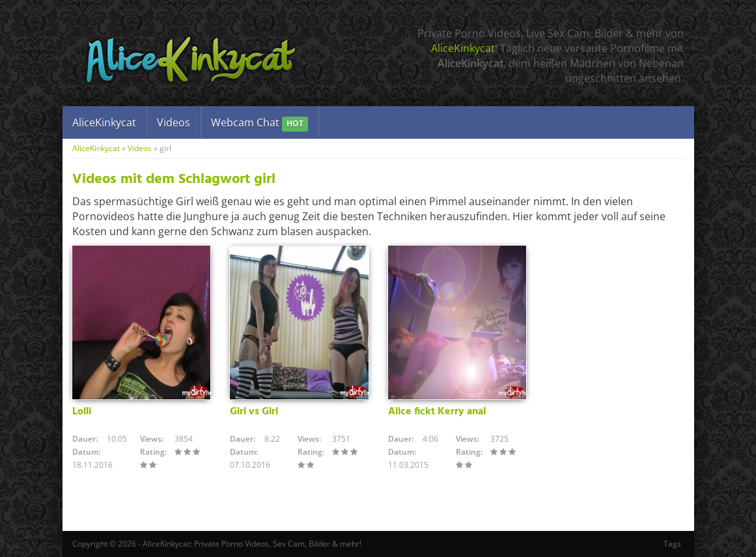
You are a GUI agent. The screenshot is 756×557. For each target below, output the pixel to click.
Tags (672, 544)
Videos (174, 122)
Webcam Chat (259, 123)
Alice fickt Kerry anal (437, 412)
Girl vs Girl (254, 412)
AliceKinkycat (463, 48)
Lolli (82, 412)
